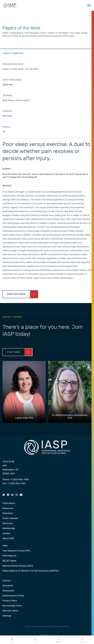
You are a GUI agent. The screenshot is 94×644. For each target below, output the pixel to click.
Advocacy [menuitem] (8, 523)
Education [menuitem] (8, 513)
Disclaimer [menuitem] (8, 586)
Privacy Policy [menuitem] (10, 601)
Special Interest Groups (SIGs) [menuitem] (18, 566)
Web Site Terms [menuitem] (10, 611)
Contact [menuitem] (7, 581)
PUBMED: (7, 111)
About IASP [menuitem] (8, 539)
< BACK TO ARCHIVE (13, 53)
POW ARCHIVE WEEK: (13, 64)
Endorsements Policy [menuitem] (13, 596)
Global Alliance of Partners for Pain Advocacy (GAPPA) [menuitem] (30, 571)
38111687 (7, 116)
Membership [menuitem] (9, 528)
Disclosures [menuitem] (8, 591)
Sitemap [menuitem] (7, 616)
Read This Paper (16, 294)
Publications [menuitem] (9, 503)
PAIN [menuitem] (5, 546)
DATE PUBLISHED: (12, 80)
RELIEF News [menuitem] (9, 561)
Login (82, 640)
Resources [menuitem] (8, 508)
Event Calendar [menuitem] (10, 518)
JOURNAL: (8, 95)
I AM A (35, 640)
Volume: (7, 127)
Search (59, 640)
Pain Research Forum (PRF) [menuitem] (17, 551)
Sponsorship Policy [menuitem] (12, 606)
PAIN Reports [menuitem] (9, 556)
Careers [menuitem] (6, 533)
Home (12, 640)
